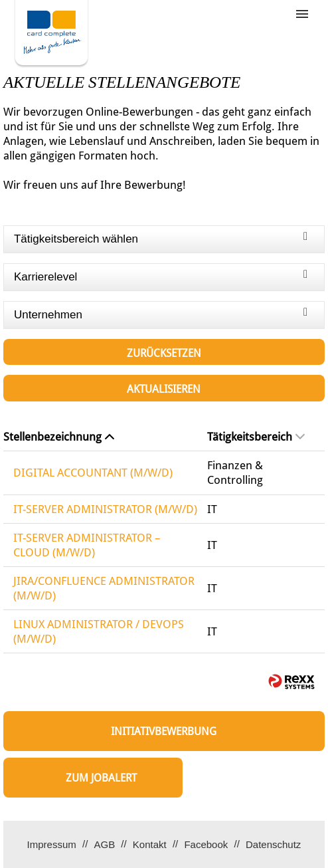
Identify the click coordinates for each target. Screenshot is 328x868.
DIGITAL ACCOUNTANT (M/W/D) (93, 473)
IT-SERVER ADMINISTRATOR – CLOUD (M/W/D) (87, 545)
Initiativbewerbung (164, 731)
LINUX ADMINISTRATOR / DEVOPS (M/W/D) (99, 631)
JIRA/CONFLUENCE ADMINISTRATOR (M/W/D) (104, 588)
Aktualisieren (164, 389)
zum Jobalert (101, 778)
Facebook (206, 844)
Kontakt (150, 844)
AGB (104, 844)
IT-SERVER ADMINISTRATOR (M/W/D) (105, 509)
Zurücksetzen (164, 353)
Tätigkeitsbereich (256, 437)
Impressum (52, 844)
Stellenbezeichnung (59, 437)
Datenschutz (273, 844)
